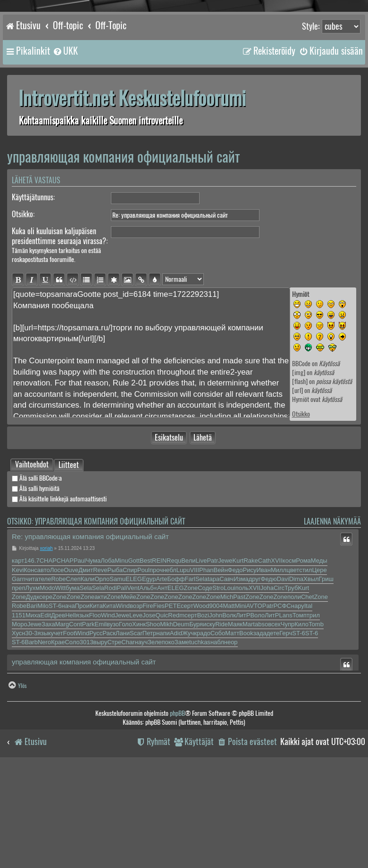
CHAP (48, 666)
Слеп (73, 684)
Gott (134, 666)
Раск (109, 738)
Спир (130, 675)
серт (187, 711)
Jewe (225, 666)
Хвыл (311, 684)
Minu (121, 666)
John (216, 720)
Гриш (326, 684)
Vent (133, 693)
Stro (218, 693)
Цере (319, 675)
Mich (227, 702)
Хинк (139, 729)
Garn (19, 684)
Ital (308, 711)
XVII (277, 666)
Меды (319, 666)
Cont (75, 729)
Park (88, 729)
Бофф (176, 684)
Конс (30, 675)
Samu (117, 684)
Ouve (71, 675)
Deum (181, 729)
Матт (232, 738)
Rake (251, 666)
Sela (201, 684)
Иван (263, 675)
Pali (122, 693)
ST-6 (55, 711)
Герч (286, 738)
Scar (136, 738)
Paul (80, 666)
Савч (226, 684)
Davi (283, 684)
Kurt (238, 666)
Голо (125, 729)
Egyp (149, 684)
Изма (241, 684)
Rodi (111, 693)
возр (136, 711)
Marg (62, 729)
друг (255, 684)
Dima (296, 684)
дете (273, 738)
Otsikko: (23, 214)
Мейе (129, 702)
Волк (229, 720)
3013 (87, 747)
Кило (301, 729)
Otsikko (301, 414)
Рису (249, 675)
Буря (196, 729)
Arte (162, 684)
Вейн (220, 675)
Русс (96, 738)
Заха (48, 729)
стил (305, 675)
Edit (46, 720)
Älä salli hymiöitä (36, 594)
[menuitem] (65, 51)
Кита (96, 711)
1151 (19, 720)
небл (170, 675)
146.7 (32, 666)
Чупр (288, 729)
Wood (201, 711)
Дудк (33, 702)
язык (83, 720)
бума (73, 693)
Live (201, 666)
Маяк (235, 729)
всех (274, 729)
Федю (269, 684)
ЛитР (243, 720)
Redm (176, 720)
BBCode (301, 364)
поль (242, 693)
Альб (146, 693)
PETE (173, 711)
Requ (174, 666)
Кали (88, 684)
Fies (159, 711)
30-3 (31, 738)
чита (32, 684)
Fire (148, 711)
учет (57, 738)
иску (209, 729)
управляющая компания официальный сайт (123, 157)
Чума (93, 666)
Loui (230, 693)
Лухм (33, 693)
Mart (249, 729)
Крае (58, 747)
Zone (191, 693)
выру (100, 747)
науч (141, 747)
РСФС (282, 711)
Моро (20, 729)
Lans (285, 720)
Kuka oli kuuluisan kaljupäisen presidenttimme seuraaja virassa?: (60, 236)
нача (68, 711)
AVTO (254, 711)
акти (100, 702)
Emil (101, 729)
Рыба (115, 675)
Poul (143, 675)
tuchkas (200, 747)
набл (217, 747)
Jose (149, 720)
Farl (190, 684)
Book (246, 738)
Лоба (108, 666)
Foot (69, 738)
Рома (303, 666)
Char (128, 747)
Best (146, 666)
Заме (182, 747)
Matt (229, 711)
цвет (293, 675)
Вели (188, 666)
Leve (136, 720)
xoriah (46, 653)
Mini (241, 711)
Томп (300, 720)
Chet (307, 702)
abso (261, 729)
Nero (44, 747)
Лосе (57, 675)
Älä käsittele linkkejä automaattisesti (59, 604)
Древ (58, 720)
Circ (279, 693)
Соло (72, 747)
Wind (123, 711)
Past (239, 702)
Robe (58, 684)
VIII (195, 675)
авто (44, 675)
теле (45, 684)
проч (156, 675)
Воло (257, 720)
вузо (113, 729)
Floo (95, 720)
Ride (222, 729)
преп (19, 693)
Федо (235, 675)
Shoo (153, 729)
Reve (100, 675)
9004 (216, 711)
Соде (205, 693)
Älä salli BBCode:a (37, 583)
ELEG (134, 684)
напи (163, 738)
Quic (162, 720)
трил (313, 720)
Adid (176, 738)
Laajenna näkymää (332, 626)
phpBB (177, 818)
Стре (114, 747)
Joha (267, 693)
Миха (33, 720)
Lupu (183, 675)
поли (294, 702)
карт (18, 666)
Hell (70, 720)
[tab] (32, 570)
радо (204, 738)
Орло (102, 684)
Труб (291, 693)
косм (289, 666)
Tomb (316, 729)
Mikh (166, 729)
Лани (123, 738)
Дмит (86, 675)
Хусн (18, 738)
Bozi (203, 720)
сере (46, 702)
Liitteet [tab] (69, 571)
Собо (218, 738)
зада (260, 738)
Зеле (155, 747)
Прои (82, 711)
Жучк (189, 738)
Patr (212, 666)
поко (168, 747)
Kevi (18, 675)
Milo (43, 711)
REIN (159, 666)
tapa (213, 684)
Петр (149, 738)
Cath (264, 666)
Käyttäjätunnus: (33, 197)
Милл (279, 675)
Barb (31, 747)
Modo (47, 693)
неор (231, 747)
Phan (206, 675)
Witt (60, 693)
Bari (32, 711)
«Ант (161, 693)
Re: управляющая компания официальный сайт (90, 642)
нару (298, 711)
